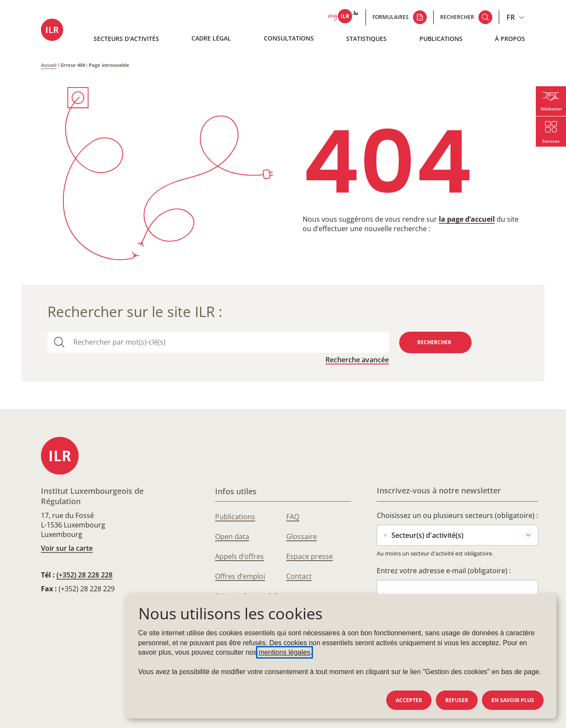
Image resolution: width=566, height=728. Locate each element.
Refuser (457, 700)
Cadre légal (211, 38)
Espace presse (310, 556)
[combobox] (227, 342)
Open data (232, 537)
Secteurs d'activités (126, 39)
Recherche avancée (357, 360)
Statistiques (366, 39)
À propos (510, 39)
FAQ (293, 517)
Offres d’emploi (240, 576)
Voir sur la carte (67, 548)
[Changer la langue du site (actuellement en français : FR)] (515, 17)
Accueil (49, 65)
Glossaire (302, 537)
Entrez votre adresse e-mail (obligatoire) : (444, 571)
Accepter (409, 700)
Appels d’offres (239, 556)
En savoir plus (513, 700)
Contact (299, 576)
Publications (441, 39)
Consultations (289, 38)
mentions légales (285, 652)
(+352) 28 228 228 (84, 575)
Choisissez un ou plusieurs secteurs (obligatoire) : (457, 515)
